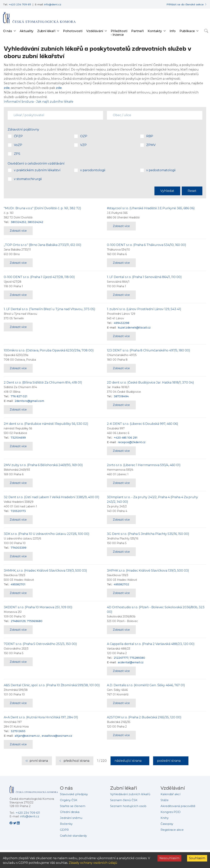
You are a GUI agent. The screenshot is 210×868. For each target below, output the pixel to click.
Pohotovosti (73, 31)
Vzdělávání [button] (95, 31)
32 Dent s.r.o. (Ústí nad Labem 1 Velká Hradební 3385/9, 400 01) (52, 497)
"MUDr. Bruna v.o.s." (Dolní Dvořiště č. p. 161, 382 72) (42, 208)
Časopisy (167, 824)
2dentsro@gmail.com (29, 401)
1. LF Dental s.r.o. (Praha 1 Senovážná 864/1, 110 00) (144, 277)
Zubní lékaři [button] (46, 31)
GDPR (64, 830)
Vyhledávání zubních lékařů (130, 794)
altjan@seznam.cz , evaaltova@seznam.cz (43, 736)
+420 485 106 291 (126, 438)
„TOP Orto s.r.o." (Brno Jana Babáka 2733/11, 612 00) (43, 245)
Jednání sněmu (71, 818)
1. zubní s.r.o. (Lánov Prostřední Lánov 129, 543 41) (144, 309)
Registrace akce (172, 830)
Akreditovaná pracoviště (178, 806)
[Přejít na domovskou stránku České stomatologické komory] (34, 791)
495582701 (18, 584)
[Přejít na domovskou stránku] (39, 17)
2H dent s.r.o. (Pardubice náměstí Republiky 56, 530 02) (46, 424)
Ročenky (66, 824)
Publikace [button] (187, 31)
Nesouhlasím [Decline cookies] (169, 858)
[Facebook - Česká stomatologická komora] (11, 823)
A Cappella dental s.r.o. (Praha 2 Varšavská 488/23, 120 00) (151, 644)
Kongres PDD (171, 812)
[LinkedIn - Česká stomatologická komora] (18, 823)
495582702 (121, 584)
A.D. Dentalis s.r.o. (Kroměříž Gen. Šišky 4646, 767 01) (146, 685)
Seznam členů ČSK (124, 800)
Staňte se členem (73, 806)
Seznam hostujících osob (128, 806)
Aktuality (27, 31)
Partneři (137, 31)
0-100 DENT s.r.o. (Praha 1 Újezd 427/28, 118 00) (39, 277)
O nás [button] (8, 31)
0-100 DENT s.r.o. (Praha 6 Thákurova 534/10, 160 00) (147, 245)
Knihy (165, 818)
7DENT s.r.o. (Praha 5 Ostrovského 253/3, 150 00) (40, 644)
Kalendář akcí (170, 794)
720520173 (18, 511)
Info (173, 31)
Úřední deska (70, 812)
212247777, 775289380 (129, 658)
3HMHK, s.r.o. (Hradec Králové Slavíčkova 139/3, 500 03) (45, 571)
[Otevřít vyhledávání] (206, 31)
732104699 (18, 438)
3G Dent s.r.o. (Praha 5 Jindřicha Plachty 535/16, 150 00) (148, 534)
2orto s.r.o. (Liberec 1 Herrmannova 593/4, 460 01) (144, 465)
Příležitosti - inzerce (119, 33)
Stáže (165, 800)
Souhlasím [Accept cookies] (197, 858)
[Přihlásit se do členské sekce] (187, 4)
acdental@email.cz (131, 662)
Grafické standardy (73, 836)
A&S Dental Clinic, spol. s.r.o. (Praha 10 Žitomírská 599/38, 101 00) (52, 685)
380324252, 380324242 (27, 222)
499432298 (122, 323)
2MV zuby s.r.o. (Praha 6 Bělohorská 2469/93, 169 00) (43, 465)
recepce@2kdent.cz (132, 442)
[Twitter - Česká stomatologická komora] (15, 823)
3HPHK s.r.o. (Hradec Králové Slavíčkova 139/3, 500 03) (148, 571)
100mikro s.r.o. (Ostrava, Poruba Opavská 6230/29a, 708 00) (49, 350)
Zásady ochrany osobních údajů (93, 863)
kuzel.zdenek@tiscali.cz (134, 328)
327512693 (18, 731)
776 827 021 (19, 396)
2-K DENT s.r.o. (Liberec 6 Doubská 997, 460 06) (143, 424)
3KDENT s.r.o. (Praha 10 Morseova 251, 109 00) (38, 607)
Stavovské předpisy (74, 794)
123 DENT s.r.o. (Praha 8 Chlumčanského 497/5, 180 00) (149, 350)
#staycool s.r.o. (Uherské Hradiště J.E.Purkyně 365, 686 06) (151, 208)
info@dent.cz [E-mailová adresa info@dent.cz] (53, 4)
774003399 (19, 548)
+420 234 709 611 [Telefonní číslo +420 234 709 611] (20, 4)
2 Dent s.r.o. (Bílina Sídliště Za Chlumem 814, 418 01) (43, 382)
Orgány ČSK (69, 800)
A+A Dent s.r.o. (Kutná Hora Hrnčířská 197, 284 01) (41, 717)
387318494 (121, 396)
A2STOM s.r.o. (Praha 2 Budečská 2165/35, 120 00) (144, 717)
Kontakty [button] (155, 31)
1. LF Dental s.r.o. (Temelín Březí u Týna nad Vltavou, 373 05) (50, 309)
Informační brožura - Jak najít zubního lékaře (39, 102)
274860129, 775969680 (27, 621)
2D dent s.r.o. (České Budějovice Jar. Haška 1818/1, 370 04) (150, 382)
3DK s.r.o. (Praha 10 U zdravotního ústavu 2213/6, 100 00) (47, 534)
